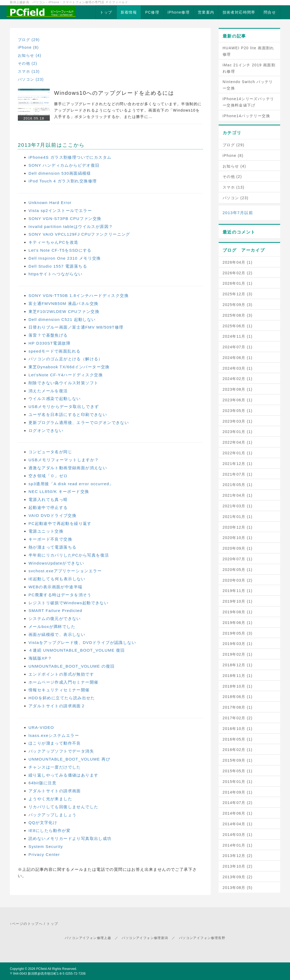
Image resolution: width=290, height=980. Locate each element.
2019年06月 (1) (238, 623)
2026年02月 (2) (238, 273)
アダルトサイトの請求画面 (55, 791)
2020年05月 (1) (238, 570)
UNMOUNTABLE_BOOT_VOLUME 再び (69, 759)
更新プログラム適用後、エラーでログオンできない (79, 422)
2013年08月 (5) (238, 888)
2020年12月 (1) (238, 527)
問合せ (270, 12)
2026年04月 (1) (238, 262)
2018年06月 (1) (238, 697)
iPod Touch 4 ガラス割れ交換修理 (63, 181)
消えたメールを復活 (48, 391)
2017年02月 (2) (238, 718)
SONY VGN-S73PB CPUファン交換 (65, 219)
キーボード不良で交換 (50, 539)
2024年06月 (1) (238, 358)
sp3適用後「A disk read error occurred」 (71, 484)
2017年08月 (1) (238, 707)
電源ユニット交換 (46, 531)
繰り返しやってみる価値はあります (63, 775)
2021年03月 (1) (238, 506)
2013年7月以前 (238, 213)
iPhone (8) (28, 47)
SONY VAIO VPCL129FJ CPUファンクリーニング (79, 234)
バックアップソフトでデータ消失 (61, 751)
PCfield (42, 969)
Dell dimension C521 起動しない (62, 319)
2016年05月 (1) (238, 739)
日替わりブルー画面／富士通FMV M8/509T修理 (76, 327)
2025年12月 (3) (238, 294)
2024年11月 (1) (238, 336)
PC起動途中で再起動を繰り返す (60, 523)
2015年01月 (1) (238, 782)
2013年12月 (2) (238, 856)
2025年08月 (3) (238, 315)
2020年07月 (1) (238, 559)
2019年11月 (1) (238, 591)
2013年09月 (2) (238, 877)
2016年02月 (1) (238, 750)
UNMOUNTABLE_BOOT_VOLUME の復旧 (72, 666)
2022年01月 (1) (238, 453)
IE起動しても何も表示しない (57, 579)
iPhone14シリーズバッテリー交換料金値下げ (248, 102)
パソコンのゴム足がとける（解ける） (66, 359)
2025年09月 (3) (238, 305)
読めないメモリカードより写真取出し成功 (70, 838)
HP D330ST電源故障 (50, 343)
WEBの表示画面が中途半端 (55, 587)
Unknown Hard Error (50, 203)
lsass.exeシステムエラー (54, 735)
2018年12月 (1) (238, 665)
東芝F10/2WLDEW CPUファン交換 (64, 311)
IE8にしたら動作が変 (50, 830)
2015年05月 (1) (238, 771)
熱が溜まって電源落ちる (52, 547)
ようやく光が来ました (50, 799)
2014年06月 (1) (238, 813)
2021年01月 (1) (238, 517)
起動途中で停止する (48, 507)
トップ (106, 12)
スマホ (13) (29, 71)
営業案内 (206, 12)
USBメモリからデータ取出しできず (64, 407)
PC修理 (152, 12)
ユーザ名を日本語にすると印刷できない (68, 415)
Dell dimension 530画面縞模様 (60, 173)
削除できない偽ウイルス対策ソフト (63, 383)
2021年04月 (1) (238, 495)
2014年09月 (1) (238, 792)
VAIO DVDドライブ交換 (52, 515)
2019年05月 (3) (238, 633)
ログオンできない (46, 430)
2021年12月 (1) (238, 464)
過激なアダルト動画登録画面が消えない (68, 468)
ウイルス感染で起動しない (55, 399)
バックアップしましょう (52, 815)
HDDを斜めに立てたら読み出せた (62, 698)
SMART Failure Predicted (55, 611)
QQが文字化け (43, 822)
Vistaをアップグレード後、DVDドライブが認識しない (82, 642)
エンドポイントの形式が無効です (61, 674)
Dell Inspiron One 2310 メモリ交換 (65, 258)
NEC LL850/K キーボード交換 (59, 491)
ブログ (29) (29, 40)
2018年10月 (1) (238, 686)
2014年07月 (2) (238, 803)
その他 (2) (28, 63)
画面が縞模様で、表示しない (57, 634)
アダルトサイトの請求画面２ (57, 706)
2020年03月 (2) (238, 580)
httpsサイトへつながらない (56, 274)
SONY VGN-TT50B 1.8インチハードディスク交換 (79, 295)
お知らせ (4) (30, 55)
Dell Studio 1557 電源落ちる (58, 266)
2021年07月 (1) (238, 474)
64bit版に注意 (42, 783)
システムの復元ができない (55, 618)
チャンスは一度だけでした (55, 767)
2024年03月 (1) (238, 368)
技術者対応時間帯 (239, 12)
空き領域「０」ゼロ (48, 476)
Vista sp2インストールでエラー (60, 211)
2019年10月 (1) (238, 601)
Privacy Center (44, 854)
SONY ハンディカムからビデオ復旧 (64, 165)
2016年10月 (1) (238, 729)
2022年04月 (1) (238, 442)
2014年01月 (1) (238, 845)
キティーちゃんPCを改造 (54, 242)
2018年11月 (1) (238, 676)
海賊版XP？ (40, 658)
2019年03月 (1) (238, 644)
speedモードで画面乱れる (54, 351)
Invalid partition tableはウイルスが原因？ (71, 226)
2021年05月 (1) (238, 485)
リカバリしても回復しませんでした (63, 807)
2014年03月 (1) (238, 835)
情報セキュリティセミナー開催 (59, 690)
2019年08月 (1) (238, 612)
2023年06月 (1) (238, 400)
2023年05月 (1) (238, 411)
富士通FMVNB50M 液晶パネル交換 (63, 303)
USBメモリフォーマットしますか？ (64, 460)
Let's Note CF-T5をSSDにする (60, 250)
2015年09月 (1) (238, 760)
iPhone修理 (179, 12)
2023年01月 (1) (238, 432)
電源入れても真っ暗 (48, 499)
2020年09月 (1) (238, 548)
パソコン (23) (31, 79)
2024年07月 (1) (238, 347)
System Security (46, 846)
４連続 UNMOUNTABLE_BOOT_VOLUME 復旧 (77, 650)
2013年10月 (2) (238, 866)
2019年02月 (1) (238, 654)
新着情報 (129, 12)
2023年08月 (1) (238, 389)
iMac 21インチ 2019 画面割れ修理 (249, 68)
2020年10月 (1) (238, 538)
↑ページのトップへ (26, 924)
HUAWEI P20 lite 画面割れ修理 (248, 51)
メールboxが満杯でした (52, 626)
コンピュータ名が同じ (50, 452)
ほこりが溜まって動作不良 (55, 743)
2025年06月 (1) (238, 326)
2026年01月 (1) (238, 283)
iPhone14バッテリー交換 (246, 116)
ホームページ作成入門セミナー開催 (63, 682)
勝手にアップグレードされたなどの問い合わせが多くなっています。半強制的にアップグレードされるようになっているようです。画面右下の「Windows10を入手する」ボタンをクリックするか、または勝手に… (128, 110)
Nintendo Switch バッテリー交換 (248, 85)
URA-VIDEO (41, 727)
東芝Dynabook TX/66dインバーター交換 (69, 367)
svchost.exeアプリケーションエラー (65, 571)
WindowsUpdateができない (56, 563)
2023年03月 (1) (238, 421)
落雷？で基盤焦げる (48, 335)
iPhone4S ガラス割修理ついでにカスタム (70, 157)
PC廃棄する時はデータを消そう (60, 595)
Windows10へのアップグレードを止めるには (114, 93)
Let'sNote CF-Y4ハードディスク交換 (66, 375)
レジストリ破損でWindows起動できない (68, 603)
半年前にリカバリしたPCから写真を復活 (69, 555)
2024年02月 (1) (238, 379)
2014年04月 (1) (238, 824)
